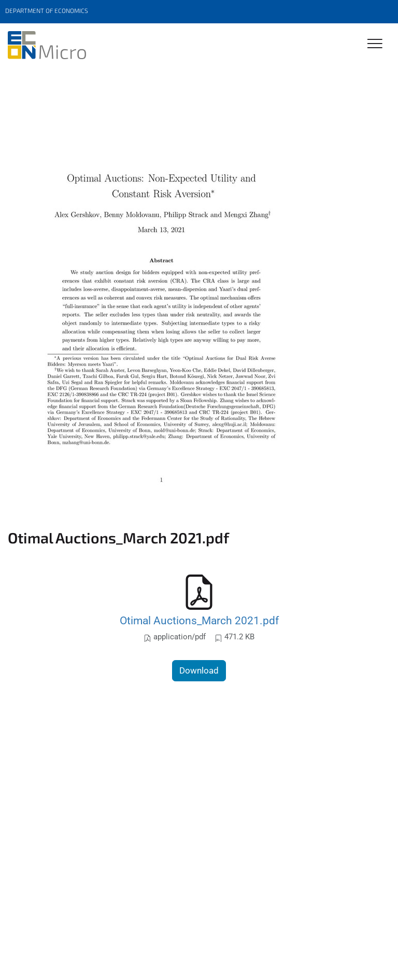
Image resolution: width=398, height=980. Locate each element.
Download (199, 670)
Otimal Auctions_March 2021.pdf (199, 620)
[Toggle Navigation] (375, 44)
